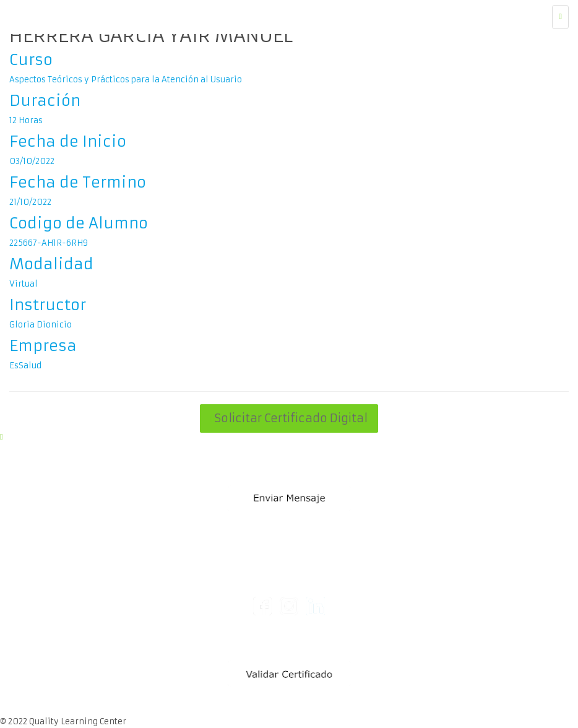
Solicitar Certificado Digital (289, 418)
